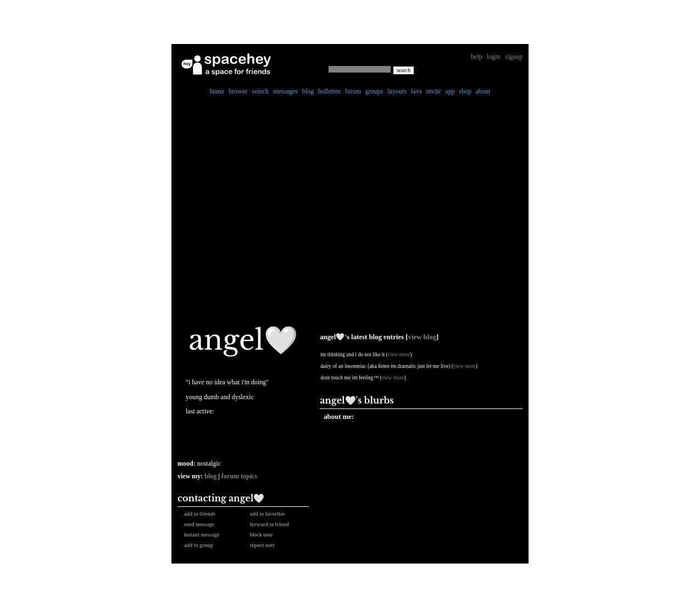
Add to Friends (198, 514)
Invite (433, 91)
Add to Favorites (266, 514)
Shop (465, 91)
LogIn (494, 57)
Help (477, 57)
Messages (285, 91)
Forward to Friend (268, 524)
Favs (416, 91)
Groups (374, 91)
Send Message (198, 524)
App (450, 91)
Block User (260, 535)
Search (404, 70)
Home (217, 91)
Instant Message (200, 535)
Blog (308, 91)
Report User (261, 545)
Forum (353, 91)
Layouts (397, 91)
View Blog (423, 337)
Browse (238, 91)
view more (399, 354)
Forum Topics (239, 476)
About (483, 91)
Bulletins (329, 91)
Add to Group (197, 545)
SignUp (514, 57)
